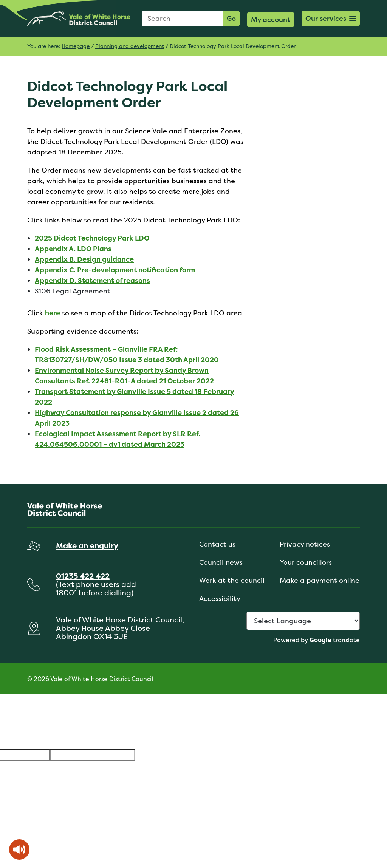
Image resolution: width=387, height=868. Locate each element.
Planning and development (130, 46)
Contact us (217, 544)
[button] (331, 19)
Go (231, 18)
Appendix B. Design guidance (84, 259)
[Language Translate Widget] (303, 621)
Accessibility (220, 598)
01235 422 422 (83, 576)
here (53, 313)
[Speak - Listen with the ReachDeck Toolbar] (19, 849)
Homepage (76, 46)
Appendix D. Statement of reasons (92, 280)
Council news (221, 562)
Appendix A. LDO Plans (73, 249)
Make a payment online (320, 580)
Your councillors (306, 562)
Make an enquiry (87, 546)
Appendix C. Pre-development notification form (115, 270)
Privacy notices (305, 544)
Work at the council (232, 580)
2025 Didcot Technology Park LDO (92, 238)
